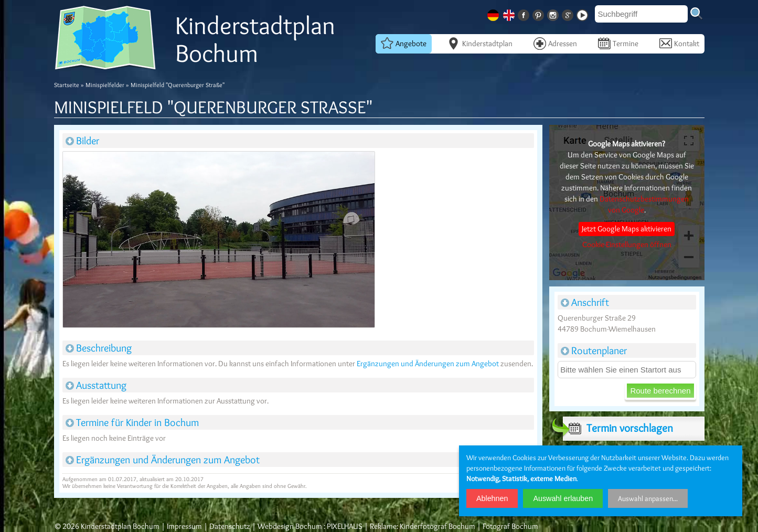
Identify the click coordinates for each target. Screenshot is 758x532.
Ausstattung (96, 385)
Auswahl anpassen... (648, 498)
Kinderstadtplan (480, 43)
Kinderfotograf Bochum (437, 526)
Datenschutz (230, 526)
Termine (618, 43)
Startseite (67, 85)
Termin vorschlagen (618, 428)
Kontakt (679, 43)
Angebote (404, 43)
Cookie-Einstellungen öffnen (627, 244)
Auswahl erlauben (563, 498)
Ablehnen (492, 498)
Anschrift (585, 302)
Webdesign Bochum (290, 526)
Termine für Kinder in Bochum (132, 422)
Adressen (555, 43)
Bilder (82, 141)
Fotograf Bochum (510, 526)
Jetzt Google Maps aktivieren (627, 229)
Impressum (184, 526)
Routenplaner (594, 350)
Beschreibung (99, 348)
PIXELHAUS (345, 526)
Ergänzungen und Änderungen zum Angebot (428, 364)
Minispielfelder (105, 85)
